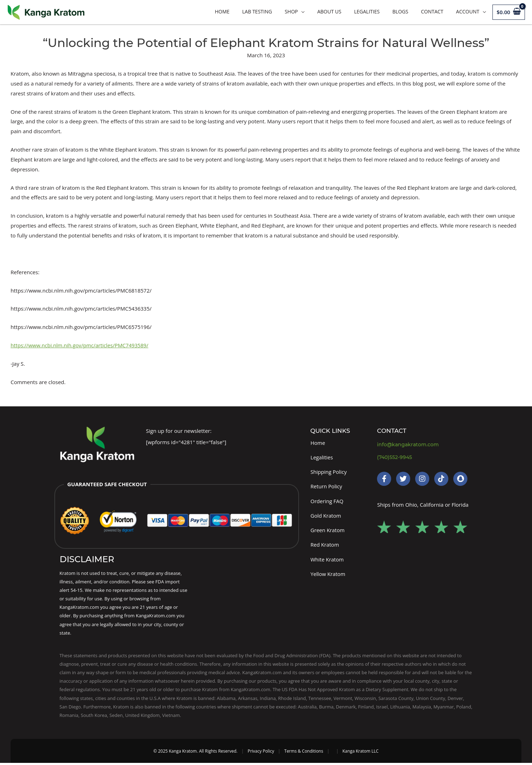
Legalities (367, 11)
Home (222, 11)
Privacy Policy (261, 753)
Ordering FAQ (327, 502)
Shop (291, 11)
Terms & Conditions (304, 753)
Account (468, 11)
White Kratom (327, 561)
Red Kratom (325, 546)
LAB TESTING (257, 11)
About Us (329, 11)
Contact (432, 11)
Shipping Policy (329, 472)
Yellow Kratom (328, 576)
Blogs (400, 11)
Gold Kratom (326, 517)
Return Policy (327, 487)
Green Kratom (328, 531)
